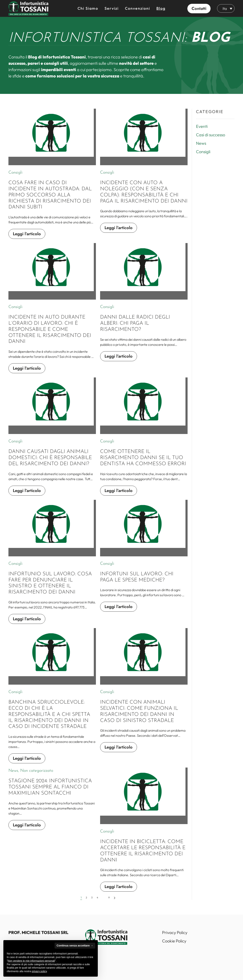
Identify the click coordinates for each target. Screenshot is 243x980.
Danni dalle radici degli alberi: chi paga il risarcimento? (135, 328)
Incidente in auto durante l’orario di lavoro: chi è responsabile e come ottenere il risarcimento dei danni (50, 334)
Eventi (202, 126)
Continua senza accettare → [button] (75, 946)
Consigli (15, 173)
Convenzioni (138, 8)
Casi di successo (211, 135)
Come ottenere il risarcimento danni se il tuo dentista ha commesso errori (143, 462)
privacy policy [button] (39, 971)
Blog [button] (161, 8)
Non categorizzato (37, 775)
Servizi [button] (112, 8)
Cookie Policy (174, 941)
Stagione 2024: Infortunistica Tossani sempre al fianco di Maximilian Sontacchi (50, 791)
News (13, 775)
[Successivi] (115, 902)
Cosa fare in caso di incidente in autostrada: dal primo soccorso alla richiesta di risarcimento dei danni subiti (50, 195)
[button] (199, 8)
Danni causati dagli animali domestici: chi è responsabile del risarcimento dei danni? (50, 462)
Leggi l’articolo (27, 234)
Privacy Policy (175, 932)
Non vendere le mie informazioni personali (31, 961)
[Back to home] (28, 8)
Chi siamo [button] (88, 8)
